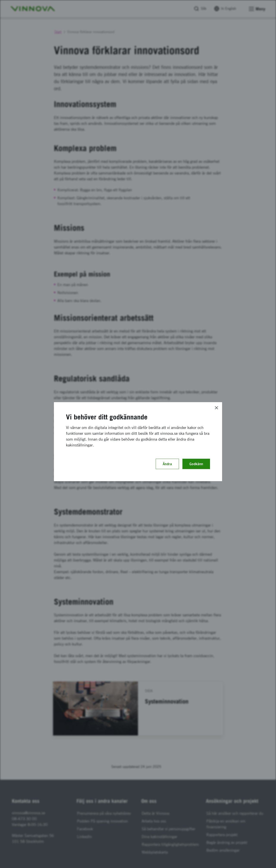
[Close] (216, 408)
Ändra (167, 464)
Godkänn (196, 464)
